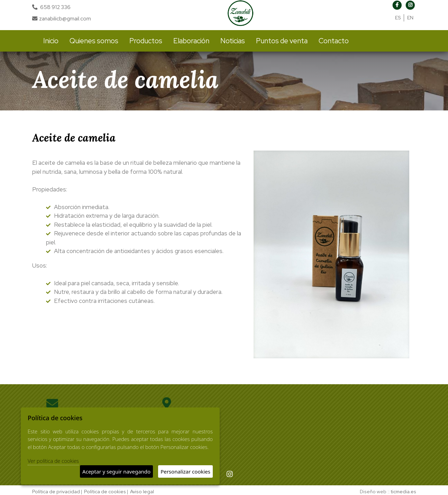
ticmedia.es (403, 492)
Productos (146, 41)
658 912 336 (55, 7)
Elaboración (191, 41)
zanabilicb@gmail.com (62, 19)
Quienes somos (94, 41)
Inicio (51, 41)
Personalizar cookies (185, 471)
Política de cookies (105, 492)
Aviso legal (142, 492)
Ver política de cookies (53, 461)
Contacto (334, 41)
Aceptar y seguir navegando (116, 471)
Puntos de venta (282, 41)
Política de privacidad (56, 492)
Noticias (233, 41)
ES (398, 18)
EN (410, 18)
